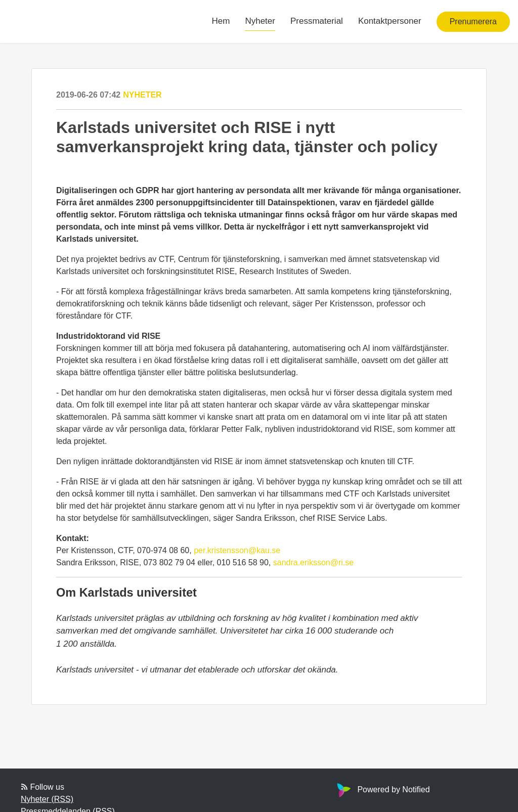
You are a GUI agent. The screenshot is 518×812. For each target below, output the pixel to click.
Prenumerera (473, 21)
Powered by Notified (382, 790)
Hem (221, 21)
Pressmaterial (317, 21)
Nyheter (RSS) (47, 799)
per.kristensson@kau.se (237, 550)
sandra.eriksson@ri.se (313, 562)
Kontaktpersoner (390, 21)
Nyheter (260, 21)
